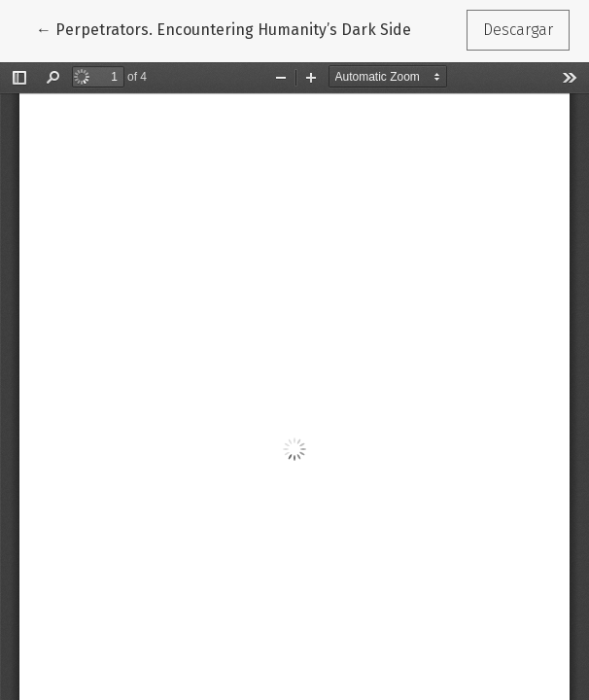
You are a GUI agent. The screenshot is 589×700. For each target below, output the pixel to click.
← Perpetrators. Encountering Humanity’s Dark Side (224, 28)
